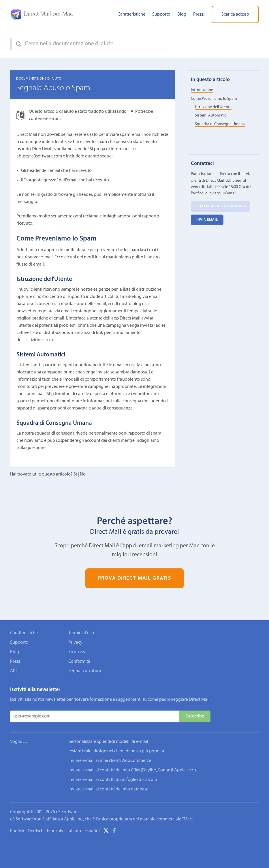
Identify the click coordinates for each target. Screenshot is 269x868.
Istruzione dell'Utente (213, 107)
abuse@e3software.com (39, 156)
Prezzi (199, 14)
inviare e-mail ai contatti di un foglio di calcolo (113, 780)
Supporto (161, 14)
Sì (75, 474)
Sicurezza (77, 652)
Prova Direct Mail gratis (135, 578)
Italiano (74, 831)
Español (92, 831)
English (17, 831)
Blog (182, 14)
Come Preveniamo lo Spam (214, 99)
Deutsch (36, 831)
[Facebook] (114, 832)
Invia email (207, 220)
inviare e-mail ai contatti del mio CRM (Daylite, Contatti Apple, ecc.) (132, 770)
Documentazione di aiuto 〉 (41, 79)
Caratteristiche (131, 14)
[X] (106, 832)
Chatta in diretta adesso (221, 206)
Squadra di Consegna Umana (220, 124)
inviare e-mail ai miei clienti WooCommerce (110, 761)
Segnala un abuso (85, 671)
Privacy (75, 642)
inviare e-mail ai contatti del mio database (108, 789)
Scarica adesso (235, 14)
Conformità (79, 662)
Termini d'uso (81, 633)
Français (55, 831)
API (13, 671)
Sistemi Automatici (211, 115)
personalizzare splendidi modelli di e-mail (108, 742)
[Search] (19, 44)
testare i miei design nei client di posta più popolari (117, 751)
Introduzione (202, 90)
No (83, 474)
